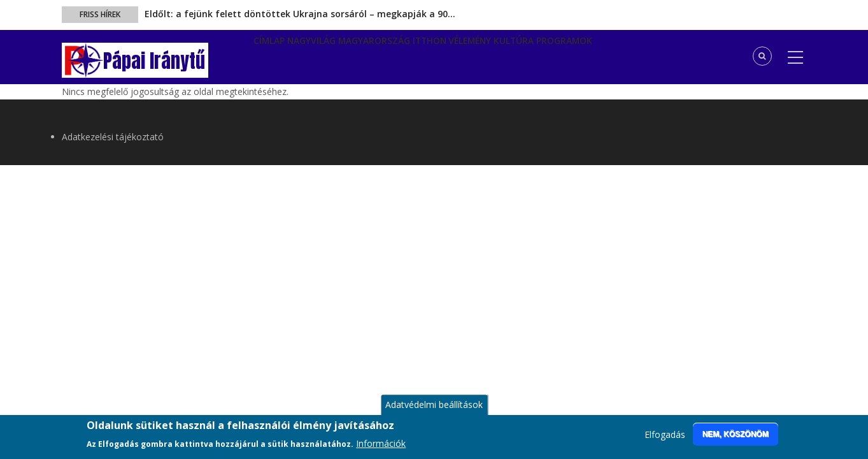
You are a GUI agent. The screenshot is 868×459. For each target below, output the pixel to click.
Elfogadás (665, 441)
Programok (633, 55)
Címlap (275, 55)
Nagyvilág (328, 55)
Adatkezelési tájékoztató (113, 137)
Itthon (467, 55)
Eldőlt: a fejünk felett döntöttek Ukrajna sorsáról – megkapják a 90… (300, 14)
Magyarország (401, 55)
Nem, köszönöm (736, 441)
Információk (381, 450)
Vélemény (518, 55)
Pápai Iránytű (154, 61)
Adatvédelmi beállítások (434, 412)
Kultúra (573, 55)
